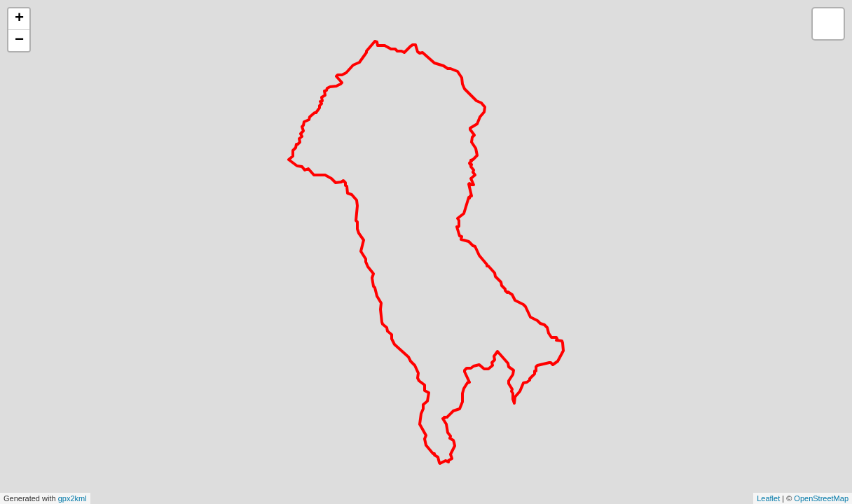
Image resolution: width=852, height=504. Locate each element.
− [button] (19, 41)
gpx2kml (73, 498)
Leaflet (768, 498)
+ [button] (19, 19)
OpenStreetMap (821, 498)
